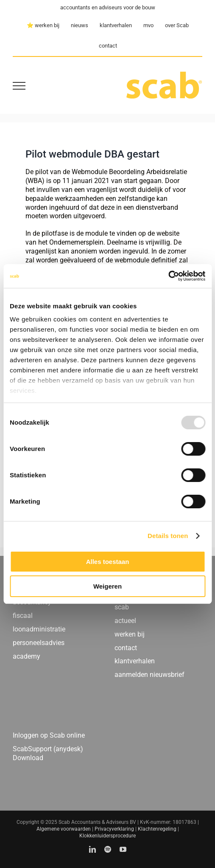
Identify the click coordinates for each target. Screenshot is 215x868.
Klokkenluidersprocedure (107, 836)
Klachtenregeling (157, 829)
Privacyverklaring (114, 829)
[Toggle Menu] (19, 86)
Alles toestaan (108, 562)
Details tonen (168, 536)
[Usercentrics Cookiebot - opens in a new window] (168, 276)
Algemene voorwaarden (64, 829)
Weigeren (107, 586)
